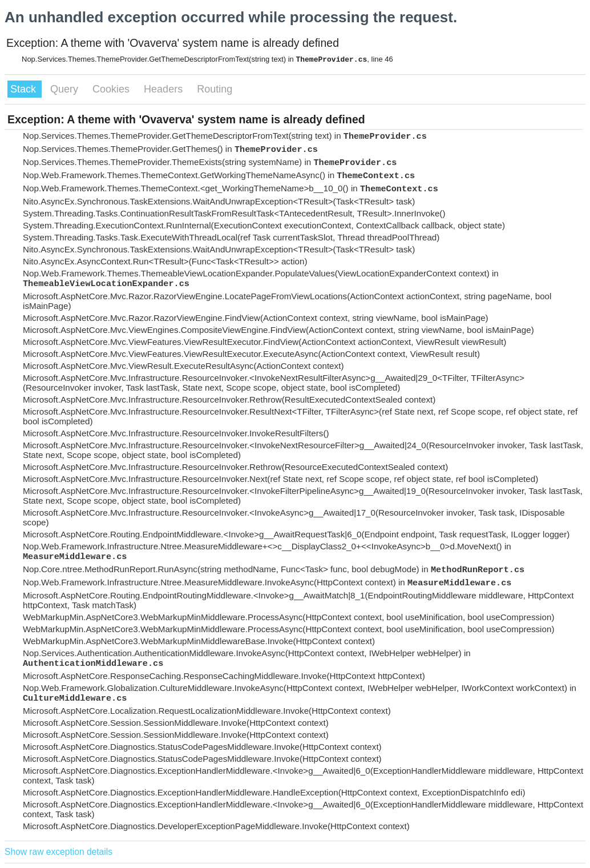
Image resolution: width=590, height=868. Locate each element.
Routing (215, 89)
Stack (25, 89)
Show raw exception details (58, 852)
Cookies (112, 89)
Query (66, 89)
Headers (165, 89)
